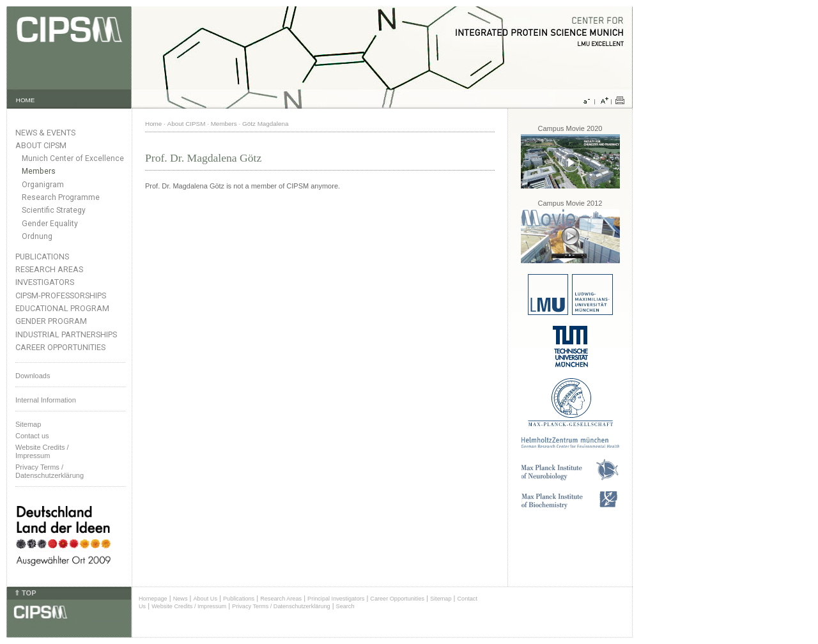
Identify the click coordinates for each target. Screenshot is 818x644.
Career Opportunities (60, 347)
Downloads (33, 376)
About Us (205, 599)
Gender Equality (50, 224)
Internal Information (46, 400)
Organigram (43, 185)
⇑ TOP (25, 593)
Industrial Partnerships (66, 334)
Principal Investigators (336, 599)
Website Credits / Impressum (189, 606)
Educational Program (62, 308)
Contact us (32, 436)
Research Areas (49, 269)
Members (39, 171)
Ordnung (37, 236)
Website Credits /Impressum (42, 451)
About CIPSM (41, 145)
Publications (42, 257)
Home (153, 124)
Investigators (45, 282)
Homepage (153, 599)
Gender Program (51, 321)
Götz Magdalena (265, 124)
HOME (26, 100)
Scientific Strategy (54, 210)
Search (345, 606)
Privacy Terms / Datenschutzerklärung (50, 471)
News (181, 599)
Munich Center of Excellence (73, 158)
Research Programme (61, 197)
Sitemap (28, 424)
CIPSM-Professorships (61, 295)
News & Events (45, 133)
